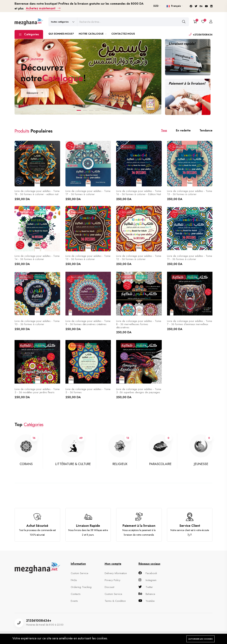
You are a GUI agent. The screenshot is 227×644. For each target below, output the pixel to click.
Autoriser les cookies (200, 639)
